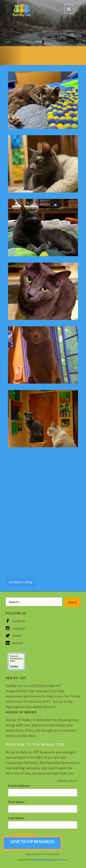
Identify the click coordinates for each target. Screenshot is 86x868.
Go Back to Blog (21, 582)
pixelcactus (62, 860)
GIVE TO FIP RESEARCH (32, 842)
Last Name (18, 818)
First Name (18, 802)
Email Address (21, 786)
